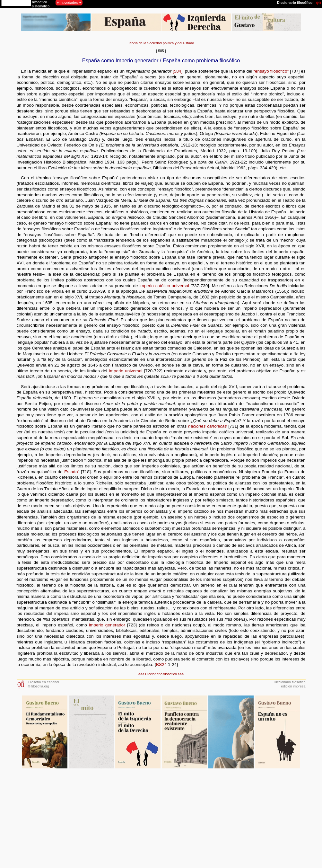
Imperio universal (126, 371)
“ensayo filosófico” (271, 71)
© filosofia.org (39, 686)
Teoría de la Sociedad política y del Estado (161, 43)
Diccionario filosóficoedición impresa (289, 684)
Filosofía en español (44, 682)
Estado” (72, 472)
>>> (181, 674)
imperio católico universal (164, 286)
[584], (178, 71)
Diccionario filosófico (161, 674)
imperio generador (107, 625)
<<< (141, 674)
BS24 (161, 664)
